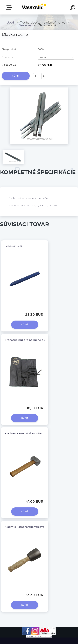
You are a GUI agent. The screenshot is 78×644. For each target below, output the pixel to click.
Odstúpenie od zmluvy (39, 636)
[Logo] (34, 7)
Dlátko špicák (14, 246)
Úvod (10, 23)
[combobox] (56, 57)
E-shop (10, 8)
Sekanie (25, 25)
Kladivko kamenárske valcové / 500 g (29, 527)
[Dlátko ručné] (39, 89)
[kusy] (37, 76)
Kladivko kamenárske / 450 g (24, 433)
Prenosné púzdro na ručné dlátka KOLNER (33, 340)
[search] (73, 8)
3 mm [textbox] (43, 57)
